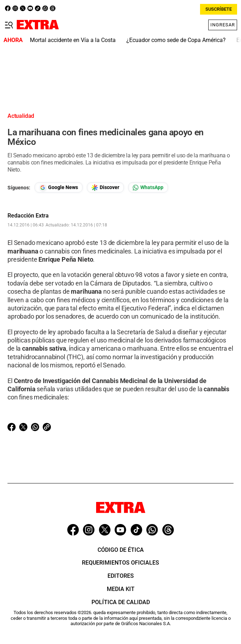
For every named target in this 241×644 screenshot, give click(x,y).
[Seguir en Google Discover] (105, 187)
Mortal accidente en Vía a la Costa (73, 40)
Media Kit (121, 589)
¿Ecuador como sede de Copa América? (176, 40)
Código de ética (121, 550)
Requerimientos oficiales (120, 563)
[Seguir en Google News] (59, 187)
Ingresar (223, 25)
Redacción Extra (28, 216)
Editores (121, 576)
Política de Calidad (121, 602)
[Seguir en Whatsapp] (148, 187)
